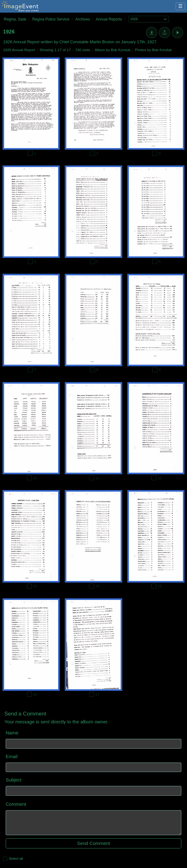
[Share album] (165, 33)
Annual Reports (109, 19)
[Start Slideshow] (178, 33)
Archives (82, 19)
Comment (16, 804)
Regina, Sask (15, 19)
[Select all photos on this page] (5, 859)
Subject (14, 780)
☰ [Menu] (180, 6)
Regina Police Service (51, 19)
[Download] (152, 33)
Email (12, 756)
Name (12, 733)
